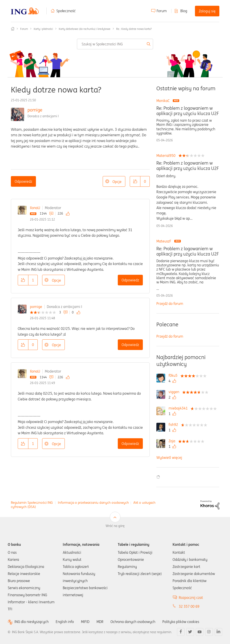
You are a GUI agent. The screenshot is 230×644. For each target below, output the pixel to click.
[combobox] (115, 44)
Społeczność (66, 11)
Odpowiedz (23, 181)
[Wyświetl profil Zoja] (173, 441)
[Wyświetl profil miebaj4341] (179, 408)
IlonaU (35, 208)
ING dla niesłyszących (31, 622)
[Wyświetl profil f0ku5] (174, 375)
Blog (184, 11)
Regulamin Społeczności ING (32, 503)
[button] (135, 181)
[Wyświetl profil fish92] (174, 425)
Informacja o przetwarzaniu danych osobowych (93, 503)
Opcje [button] (117, 182)
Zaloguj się (207, 11)
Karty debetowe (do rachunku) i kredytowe (85, 29)
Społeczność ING (13, 29)
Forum (162, 11)
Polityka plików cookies (181, 622)
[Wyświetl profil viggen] (175, 392)
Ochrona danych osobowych (133, 622)
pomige (35, 110)
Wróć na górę (115, 526)
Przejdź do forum (170, 304)
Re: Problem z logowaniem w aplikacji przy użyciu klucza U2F (188, 111)
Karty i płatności (43, 29)
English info (65, 622)
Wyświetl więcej (169, 458)
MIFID (85, 622)
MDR (100, 622)
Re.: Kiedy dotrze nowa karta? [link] (134, 29)
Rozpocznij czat (191, 598)
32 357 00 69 (189, 606)
